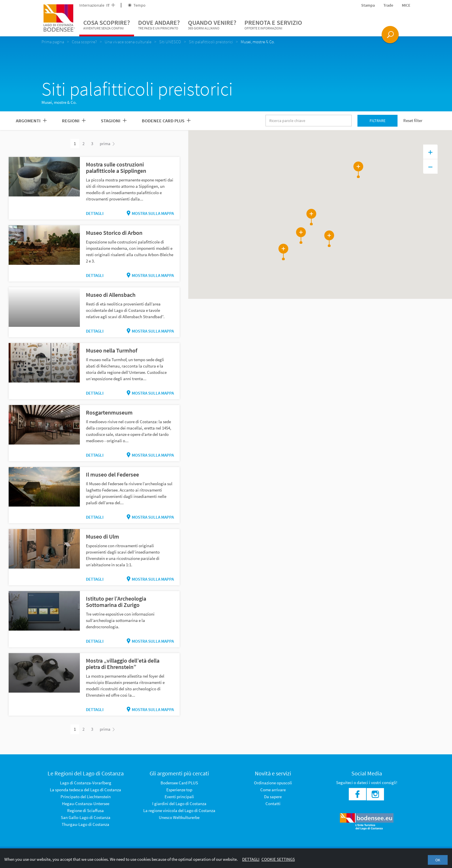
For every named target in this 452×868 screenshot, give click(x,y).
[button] (338, 187)
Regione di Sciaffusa (85, 810)
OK (438, 860)
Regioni (74, 121)
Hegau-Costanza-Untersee (86, 804)
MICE (406, 5)
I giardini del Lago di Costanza (179, 804)
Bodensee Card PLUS (179, 783)
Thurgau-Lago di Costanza (85, 824)
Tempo (137, 5)
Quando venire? (212, 25)
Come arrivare (273, 790)
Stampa (368, 5)
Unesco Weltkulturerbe (179, 817)
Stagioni (114, 121)
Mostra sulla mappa (150, 213)
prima (107, 144)
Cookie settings (278, 859)
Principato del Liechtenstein (86, 797)
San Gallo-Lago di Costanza (86, 817)
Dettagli (95, 213)
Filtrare (377, 121)
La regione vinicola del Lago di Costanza (179, 810)
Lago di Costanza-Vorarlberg (86, 783)
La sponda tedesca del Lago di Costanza (85, 790)
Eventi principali (179, 797)
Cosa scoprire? (107, 25)
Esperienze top (179, 790)
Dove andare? (159, 25)
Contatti (273, 804)
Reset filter (413, 120)
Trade (388, 5)
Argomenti (31, 121)
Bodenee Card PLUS (166, 121)
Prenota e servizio (273, 25)
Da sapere (273, 797)
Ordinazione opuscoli (273, 783)
